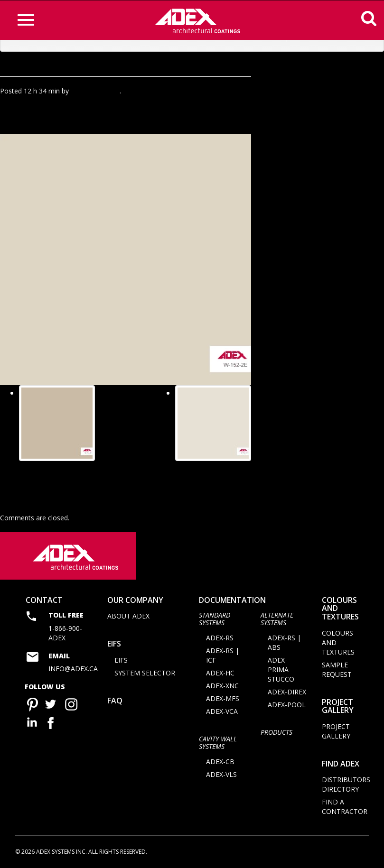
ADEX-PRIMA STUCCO (281, 672)
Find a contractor (345, 809)
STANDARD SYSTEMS (215, 621)
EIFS (114, 646)
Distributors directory (346, 787)
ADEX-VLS (221, 777)
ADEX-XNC (222, 688)
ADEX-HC (220, 675)
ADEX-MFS (223, 701)
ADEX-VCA (222, 714)
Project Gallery (338, 709)
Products (276, 734)
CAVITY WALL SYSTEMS (218, 745)
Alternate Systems (277, 621)
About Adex (128, 619)
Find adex (341, 766)
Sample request (337, 672)
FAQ (115, 703)
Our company (135, 602)
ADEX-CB (220, 764)
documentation (232, 602)
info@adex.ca (73, 671)
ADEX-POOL (287, 707)
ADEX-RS (220, 640)
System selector (145, 675)
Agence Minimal (95, 91)
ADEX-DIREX (287, 694)
